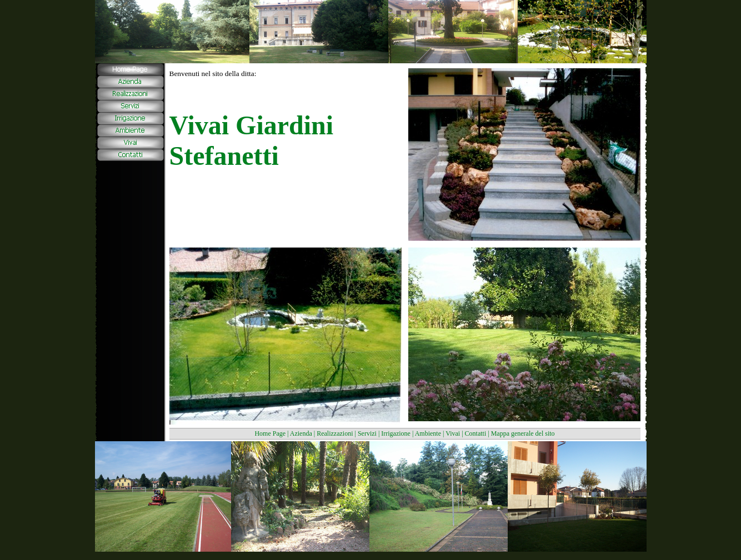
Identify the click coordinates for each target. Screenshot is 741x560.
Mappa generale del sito (523, 433)
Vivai (453, 433)
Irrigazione (396, 433)
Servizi (367, 433)
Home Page (270, 433)
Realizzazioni (335, 433)
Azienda (301, 433)
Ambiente (428, 433)
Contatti (476, 433)
